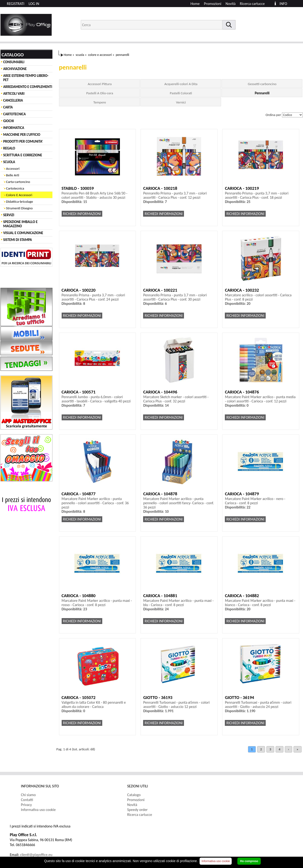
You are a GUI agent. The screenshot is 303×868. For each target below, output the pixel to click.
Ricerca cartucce (252, 4)
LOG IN (34, 4)
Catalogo (134, 795)
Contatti (27, 800)
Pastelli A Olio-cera (100, 93)
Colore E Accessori (19, 195)
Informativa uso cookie (38, 810)
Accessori (13, 169)
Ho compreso (249, 861)
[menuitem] (254, 4)
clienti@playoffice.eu (36, 855)
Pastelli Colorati (181, 93)
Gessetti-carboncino (262, 84)
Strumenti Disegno (19, 208)
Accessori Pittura (100, 84)
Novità (230, 4)
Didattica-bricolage (20, 202)
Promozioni (213, 4)
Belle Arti (13, 175)
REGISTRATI (16, 4)
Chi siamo (28, 795)
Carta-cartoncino (18, 182)
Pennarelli (262, 93)
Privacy (26, 805)
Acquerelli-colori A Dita (181, 84)
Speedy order (138, 810)
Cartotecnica (15, 188)
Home (195, 4)
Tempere (100, 102)
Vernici (181, 102)
